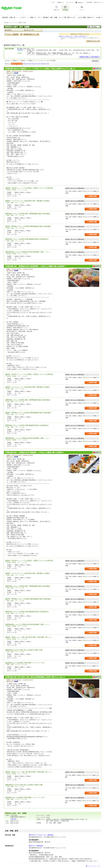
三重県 (20, 23)
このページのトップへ (94, 866)
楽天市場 (89, 2)
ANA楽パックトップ (10, 23)
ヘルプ (53, 2)
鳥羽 (25, 23)
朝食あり (15, 61)
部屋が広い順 (45, 64)
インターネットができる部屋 (47, 61)
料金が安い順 (27, 64)
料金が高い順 (36, 64)
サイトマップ (70, 2)
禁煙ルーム (32, 61)
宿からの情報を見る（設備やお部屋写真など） (75, 36)
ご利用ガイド (60, 2)
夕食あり (23, 61)
